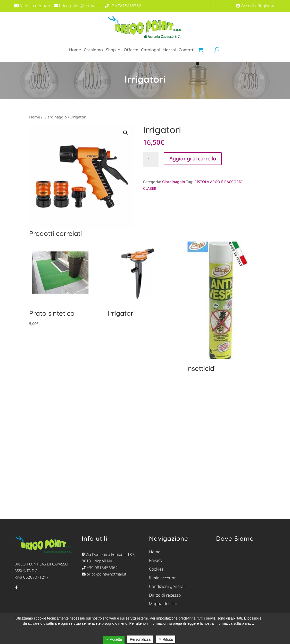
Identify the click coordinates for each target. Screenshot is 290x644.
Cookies (156, 569)
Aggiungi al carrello (193, 158)
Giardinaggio (55, 117)
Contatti (187, 50)
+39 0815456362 (100, 568)
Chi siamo (93, 50)
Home (75, 50)
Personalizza (140, 639)
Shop (111, 50)
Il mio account (162, 578)
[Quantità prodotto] (151, 159)
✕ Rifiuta (166, 639)
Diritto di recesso (165, 595)
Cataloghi (150, 50)
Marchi (169, 50)
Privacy (156, 560)
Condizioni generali (167, 586)
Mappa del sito (163, 604)
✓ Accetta (114, 639)
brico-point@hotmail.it (104, 574)
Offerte (131, 50)
